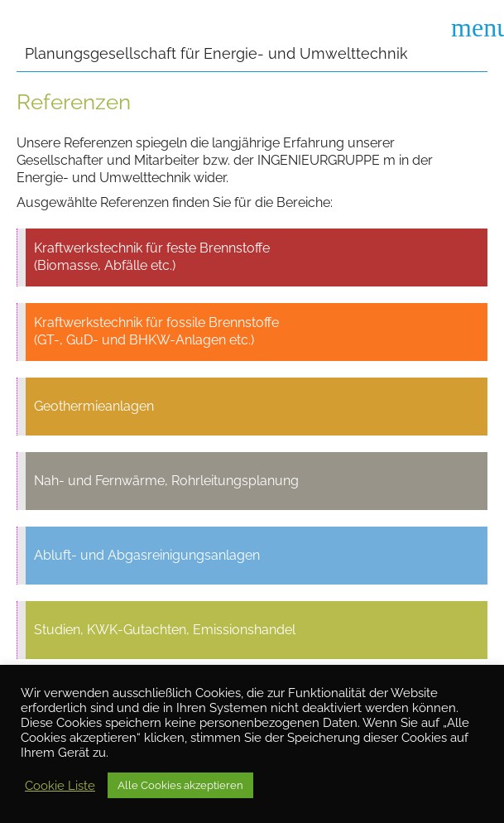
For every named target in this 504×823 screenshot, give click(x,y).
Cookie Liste (60, 785)
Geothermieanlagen (94, 406)
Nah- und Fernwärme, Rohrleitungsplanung (166, 481)
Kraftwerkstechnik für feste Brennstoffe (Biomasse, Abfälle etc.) (152, 257)
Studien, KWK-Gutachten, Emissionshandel (165, 630)
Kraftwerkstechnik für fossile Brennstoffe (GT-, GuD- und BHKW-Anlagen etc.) (156, 331)
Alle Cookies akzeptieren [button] (180, 785)
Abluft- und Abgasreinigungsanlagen (147, 555)
